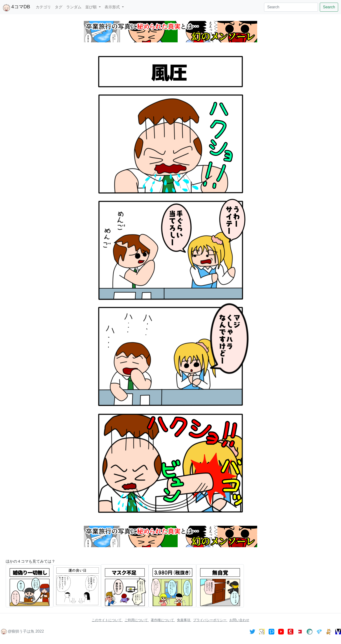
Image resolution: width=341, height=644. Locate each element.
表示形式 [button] (113, 7)
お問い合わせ (239, 620)
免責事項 (184, 620)
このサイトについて (107, 620)
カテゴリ (43, 7)
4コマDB (16, 8)
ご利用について (137, 620)
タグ (59, 7)
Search (329, 7)
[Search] (291, 7)
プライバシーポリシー (210, 620)
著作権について (163, 620)
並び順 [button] (91, 7)
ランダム (74, 7)
